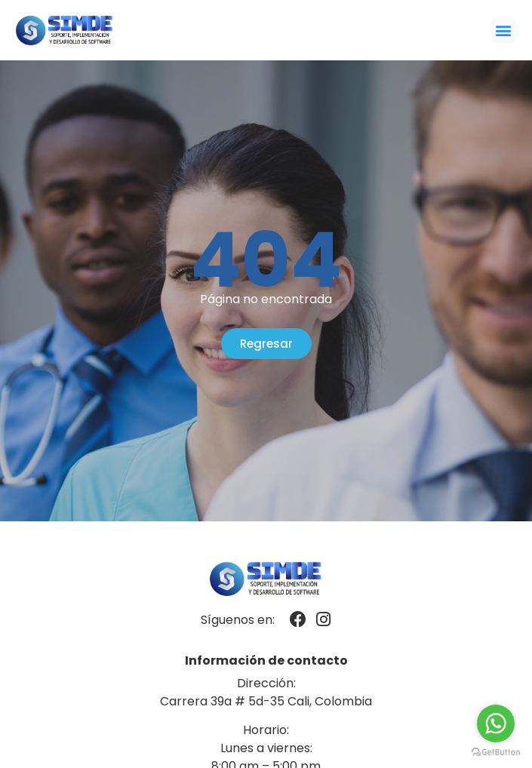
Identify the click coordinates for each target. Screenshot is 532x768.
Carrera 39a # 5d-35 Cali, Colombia (266, 701)
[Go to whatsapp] (496, 723)
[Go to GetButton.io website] (496, 753)
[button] (504, 31)
